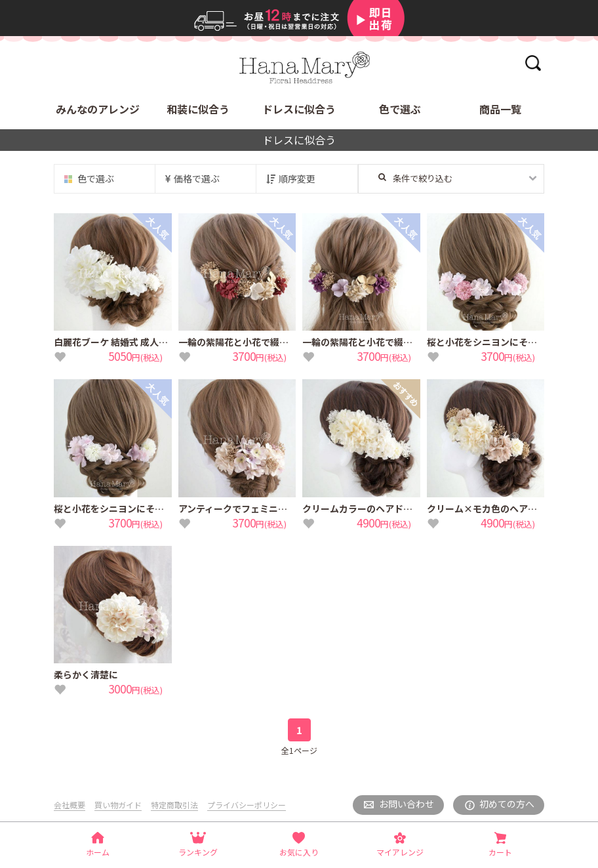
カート (500, 852)
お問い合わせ (407, 804)
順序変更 (297, 178)
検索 (533, 63)
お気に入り (299, 852)
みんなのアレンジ (98, 109)
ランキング (198, 852)
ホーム (98, 852)
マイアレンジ (400, 852)
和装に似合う (198, 109)
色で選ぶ (400, 109)
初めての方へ (507, 804)
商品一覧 (500, 109)
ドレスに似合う (299, 109)
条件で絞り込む (415, 178)
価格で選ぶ (197, 178)
